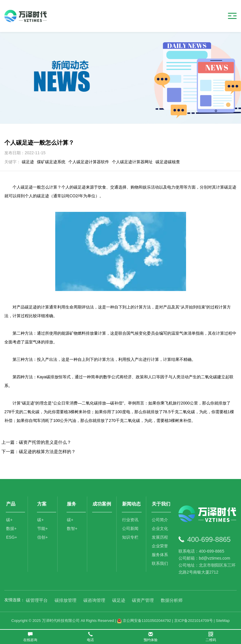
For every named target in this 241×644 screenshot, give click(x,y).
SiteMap (223, 621)
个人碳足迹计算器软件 (89, 162)
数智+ (72, 528)
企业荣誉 (160, 546)
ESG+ (12, 537)
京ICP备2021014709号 (193, 621)
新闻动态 (131, 504)
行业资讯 (130, 520)
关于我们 (161, 504)
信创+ (42, 537)
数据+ (11, 528)
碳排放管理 (66, 600)
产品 (11, 504)
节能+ (42, 528)
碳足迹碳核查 (168, 162)
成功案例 (102, 504)
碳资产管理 (143, 600)
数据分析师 (172, 600)
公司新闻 (130, 528)
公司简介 (160, 520)
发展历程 (160, 537)
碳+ (9, 520)
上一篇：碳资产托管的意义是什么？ (36, 442)
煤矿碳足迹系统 (51, 162)
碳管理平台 (37, 600)
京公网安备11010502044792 (144, 621)
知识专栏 (130, 537)
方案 (42, 504)
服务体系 (160, 555)
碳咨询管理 (94, 600)
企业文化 (160, 528)
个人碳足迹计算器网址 (132, 162)
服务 (72, 504)
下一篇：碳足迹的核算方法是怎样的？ (39, 451)
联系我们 (160, 563)
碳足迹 (28, 162)
